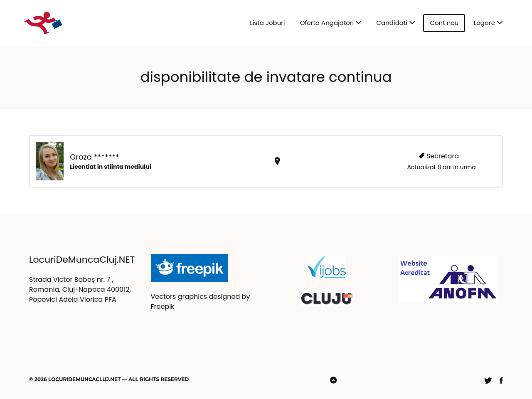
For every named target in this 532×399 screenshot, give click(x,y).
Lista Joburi (267, 23)
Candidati (392, 23)
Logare (484, 23)
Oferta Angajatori (327, 23)
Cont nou (444, 23)
